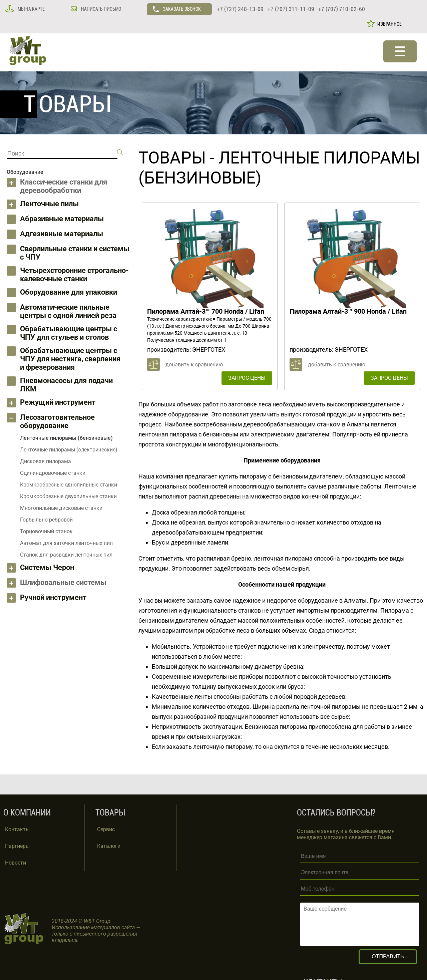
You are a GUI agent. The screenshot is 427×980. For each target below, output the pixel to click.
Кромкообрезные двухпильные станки (68, 496)
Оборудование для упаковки (69, 292)
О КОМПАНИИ (27, 813)
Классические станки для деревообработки (64, 186)
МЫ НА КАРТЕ (31, 9)
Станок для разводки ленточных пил (66, 555)
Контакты (17, 829)
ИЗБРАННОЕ (388, 24)
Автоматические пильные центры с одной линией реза (68, 311)
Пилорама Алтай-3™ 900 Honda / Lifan (348, 311)
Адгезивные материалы (62, 234)
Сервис (106, 829)
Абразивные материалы (62, 219)
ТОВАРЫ (172, 158)
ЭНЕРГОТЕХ (209, 350)
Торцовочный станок (46, 531)
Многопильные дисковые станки (61, 508)
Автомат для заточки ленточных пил (66, 543)
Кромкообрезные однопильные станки (69, 485)
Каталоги (109, 846)
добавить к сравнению (194, 365)
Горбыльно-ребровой (46, 520)
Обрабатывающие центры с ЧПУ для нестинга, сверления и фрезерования (70, 359)
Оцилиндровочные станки (53, 473)
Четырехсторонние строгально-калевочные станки (74, 275)
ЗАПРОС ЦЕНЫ (247, 378)
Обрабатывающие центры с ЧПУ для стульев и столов (69, 333)
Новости (16, 863)
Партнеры (17, 846)
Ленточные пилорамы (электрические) (69, 450)
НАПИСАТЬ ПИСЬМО (101, 9)
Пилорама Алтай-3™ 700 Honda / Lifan (206, 311)
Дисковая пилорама (46, 461)
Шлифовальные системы (63, 582)
